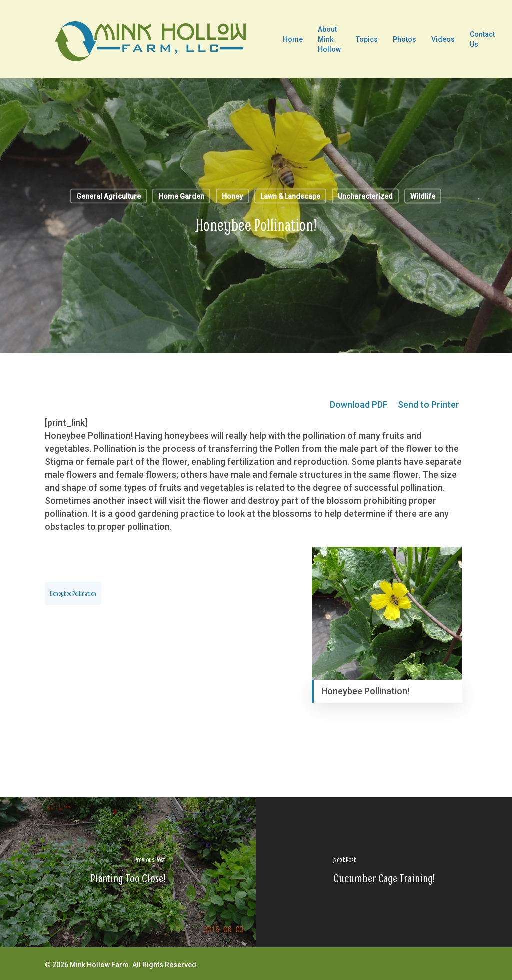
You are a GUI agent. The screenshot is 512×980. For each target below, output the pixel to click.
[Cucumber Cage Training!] (384, 872)
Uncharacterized (365, 196)
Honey (232, 196)
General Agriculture (109, 196)
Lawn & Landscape (290, 196)
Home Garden (181, 196)
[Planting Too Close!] (128, 872)
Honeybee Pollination (73, 593)
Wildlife (423, 196)
